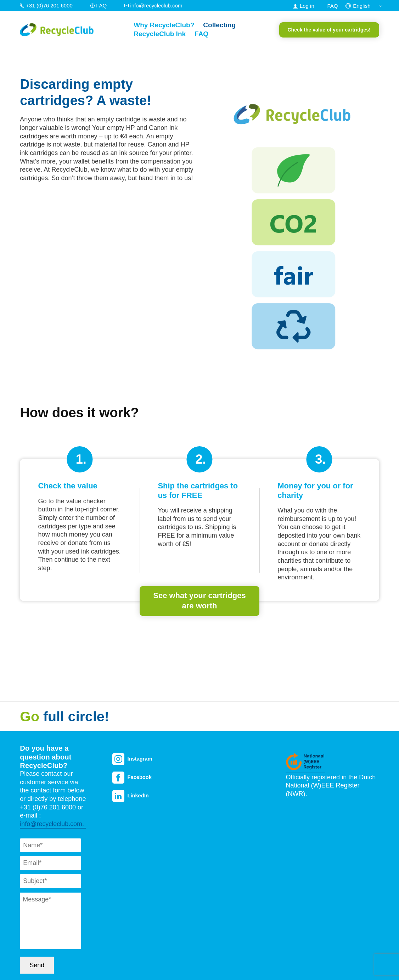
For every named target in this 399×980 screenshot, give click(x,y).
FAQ (99, 5)
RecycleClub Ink (160, 34)
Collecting (219, 25)
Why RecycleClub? (164, 25)
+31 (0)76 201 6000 (47, 5)
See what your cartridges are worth (199, 601)
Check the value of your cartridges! (329, 30)
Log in (307, 6)
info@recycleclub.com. (53, 824)
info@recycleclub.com (153, 5)
